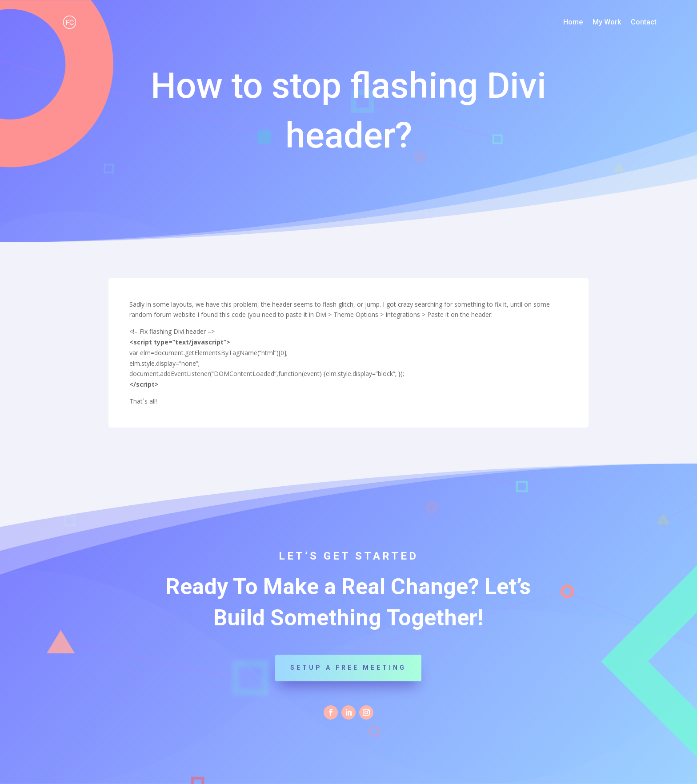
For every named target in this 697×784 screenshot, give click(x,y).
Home (573, 23)
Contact (644, 23)
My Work (607, 23)
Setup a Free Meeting (348, 668)
